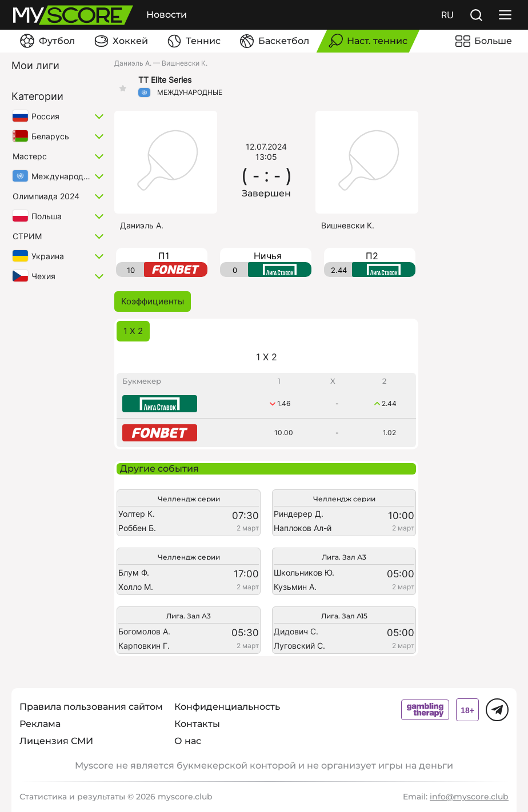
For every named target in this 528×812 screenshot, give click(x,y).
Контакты (197, 724)
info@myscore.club (469, 797)
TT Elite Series (165, 80)
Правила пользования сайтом (91, 707)
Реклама (40, 724)
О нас (188, 741)
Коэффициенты (153, 301)
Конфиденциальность (227, 707)
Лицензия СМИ (56, 741)
